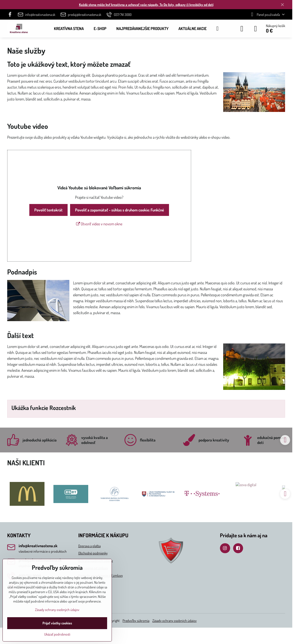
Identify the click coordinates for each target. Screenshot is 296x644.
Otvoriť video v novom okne (99, 224)
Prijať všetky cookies (57, 623)
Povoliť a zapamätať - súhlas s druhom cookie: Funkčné (120, 210)
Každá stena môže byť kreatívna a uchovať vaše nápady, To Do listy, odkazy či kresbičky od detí (146, 5)
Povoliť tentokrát (48, 210)
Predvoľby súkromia (136, 621)
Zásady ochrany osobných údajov (174, 621)
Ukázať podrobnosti (57, 634)
